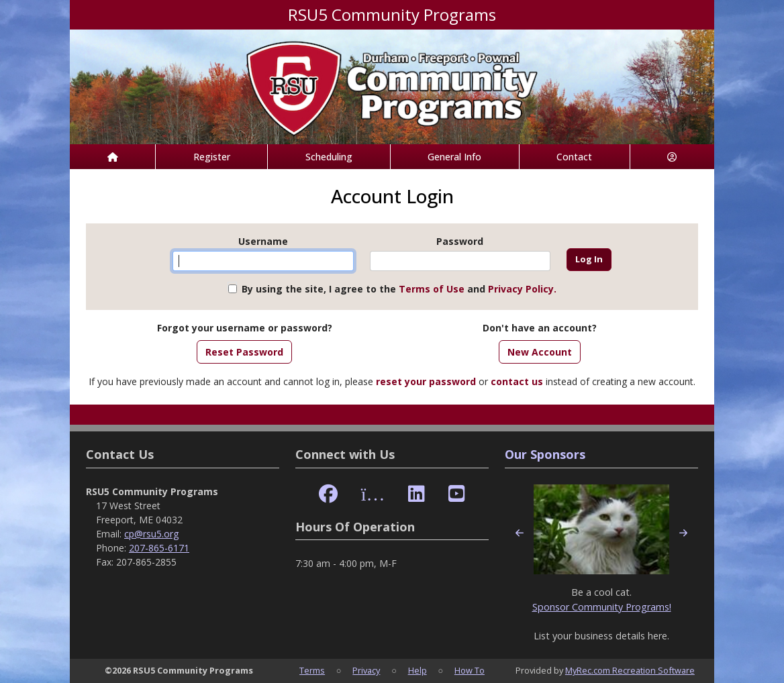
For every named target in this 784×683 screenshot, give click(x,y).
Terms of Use (432, 289)
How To (470, 670)
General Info (454, 157)
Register (212, 157)
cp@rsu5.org (151, 534)
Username (263, 241)
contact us (517, 381)
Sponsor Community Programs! (602, 607)
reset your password (426, 381)
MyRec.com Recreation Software (630, 670)
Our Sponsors (545, 454)
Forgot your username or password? (245, 328)
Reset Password (244, 352)
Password (460, 241)
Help (418, 670)
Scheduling (329, 157)
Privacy (366, 670)
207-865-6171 (159, 548)
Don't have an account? (540, 328)
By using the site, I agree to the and (399, 289)
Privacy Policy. (522, 289)
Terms (312, 670)
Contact (574, 157)
